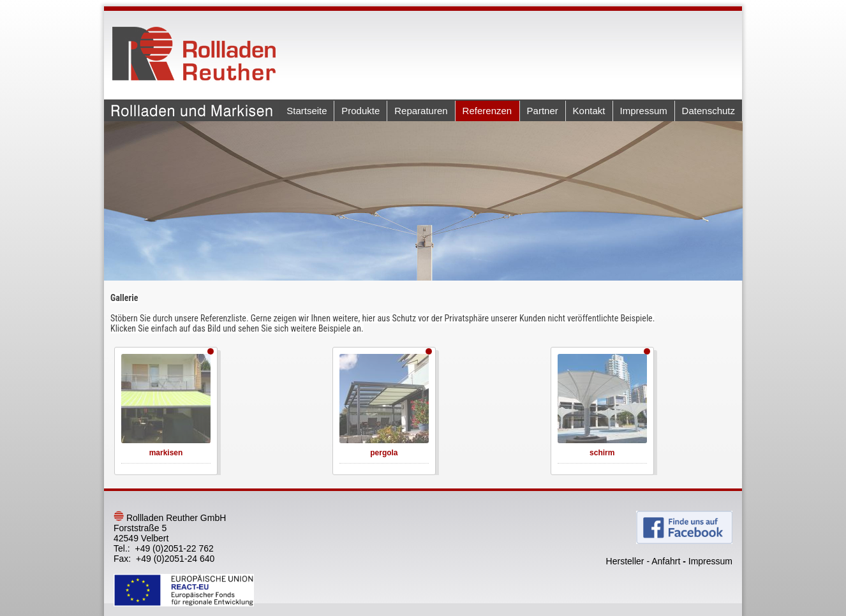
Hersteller (625, 561)
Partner (543, 111)
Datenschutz (709, 111)
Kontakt (589, 111)
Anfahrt (666, 561)
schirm (602, 453)
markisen (166, 453)
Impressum (644, 111)
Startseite (307, 111)
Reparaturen (421, 111)
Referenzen (487, 111)
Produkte (360, 111)
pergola (384, 453)
